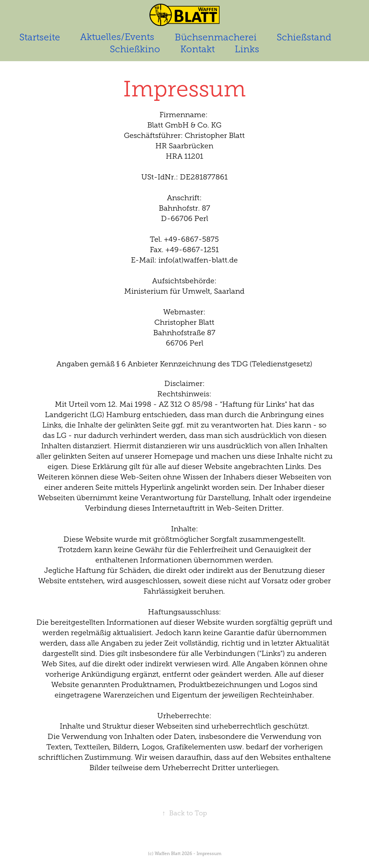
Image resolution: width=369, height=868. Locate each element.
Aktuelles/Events (117, 37)
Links (247, 49)
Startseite (40, 37)
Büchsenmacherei (216, 37)
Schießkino (135, 49)
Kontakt (197, 49)
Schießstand (304, 37)
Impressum (209, 854)
